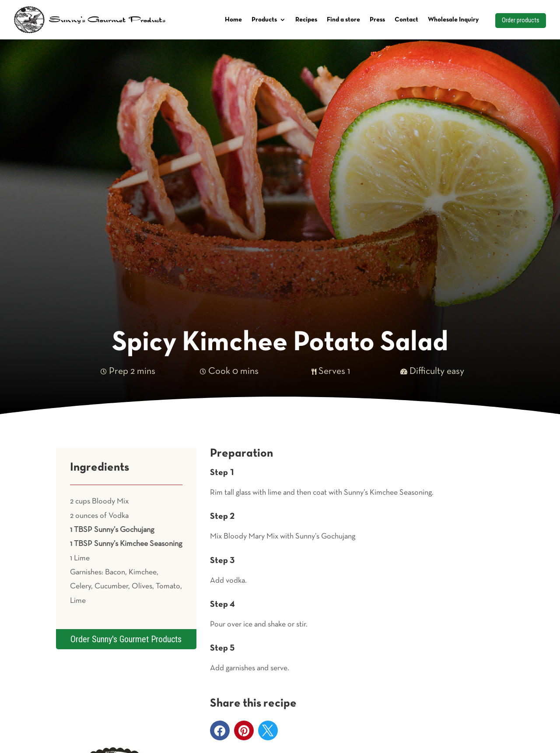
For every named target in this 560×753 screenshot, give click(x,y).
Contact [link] (406, 20)
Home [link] (233, 20)
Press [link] (377, 20)
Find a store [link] (343, 20)
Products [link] (264, 20)
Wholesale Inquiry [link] (453, 20)
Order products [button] (521, 20)
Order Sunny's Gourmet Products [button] (126, 639)
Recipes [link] (306, 20)
